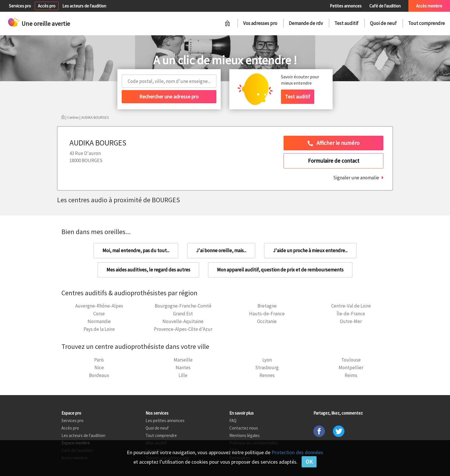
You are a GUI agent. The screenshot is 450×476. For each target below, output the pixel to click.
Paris (99, 360)
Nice (99, 368)
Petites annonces (346, 6)
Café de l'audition (385, 6)
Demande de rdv (306, 23)
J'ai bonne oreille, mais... (221, 250)
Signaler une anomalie (356, 178)
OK (309, 462)
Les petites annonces (165, 420)
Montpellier (351, 368)
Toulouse (351, 360)
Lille (183, 375)
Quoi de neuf (383, 23)
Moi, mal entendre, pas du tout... (136, 250)
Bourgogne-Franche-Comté (183, 306)
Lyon (267, 360)
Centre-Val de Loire (351, 306)
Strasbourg (267, 368)
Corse (99, 314)
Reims (351, 375)
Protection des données (297, 452)
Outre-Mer (351, 321)
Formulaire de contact (334, 161)
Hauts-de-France (267, 314)
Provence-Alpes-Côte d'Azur (183, 329)
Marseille (183, 360)
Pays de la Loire (99, 329)
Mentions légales (245, 435)
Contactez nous (244, 428)
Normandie (99, 321)
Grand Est (183, 314)
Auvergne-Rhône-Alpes (99, 306)
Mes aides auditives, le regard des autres (148, 270)
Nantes (183, 368)
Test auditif (346, 23)
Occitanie (267, 321)
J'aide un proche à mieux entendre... (310, 250)
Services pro (20, 6)
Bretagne (267, 306)
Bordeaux (99, 375)
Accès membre (429, 6)
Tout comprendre (426, 23)
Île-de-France (351, 314)
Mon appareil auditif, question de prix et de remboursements (280, 270)
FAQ (233, 420)
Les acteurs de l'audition (84, 6)
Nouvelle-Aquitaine (183, 321)
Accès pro (47, 6)
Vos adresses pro (260, 23)
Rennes (267, 375)
